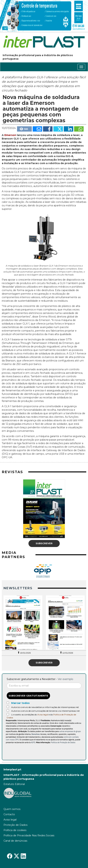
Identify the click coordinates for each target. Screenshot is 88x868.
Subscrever (44, 543)
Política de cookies (15, 830)
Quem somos (12, 809)
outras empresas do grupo (70, 731)
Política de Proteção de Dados (63, 743)
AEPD (33, 743)
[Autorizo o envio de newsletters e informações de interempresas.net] (8, 707)
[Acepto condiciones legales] (8, 714)
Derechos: (36, 734)
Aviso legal (43, 715)
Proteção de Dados (15, 825)
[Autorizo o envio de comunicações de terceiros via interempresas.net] (8, 710)
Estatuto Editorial (14, 784)
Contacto (9, 814)
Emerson (10, 135)
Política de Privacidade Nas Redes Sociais (29, 835)
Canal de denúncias (15, 841)
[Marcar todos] (8, 703)
